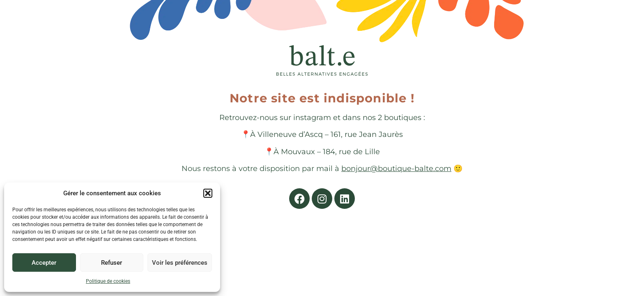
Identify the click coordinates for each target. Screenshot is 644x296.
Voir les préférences (180, 263)
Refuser (112, 263)
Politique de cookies (108, 281)
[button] (208, 193)
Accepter (44, 263)
